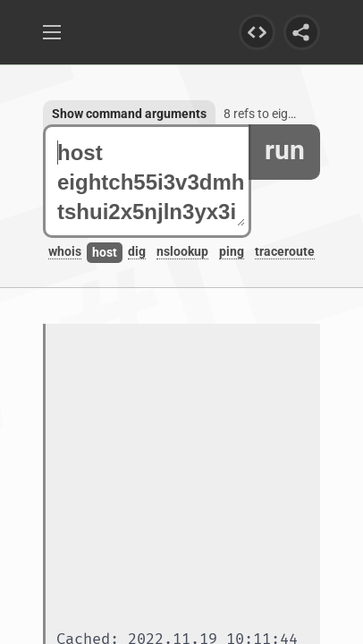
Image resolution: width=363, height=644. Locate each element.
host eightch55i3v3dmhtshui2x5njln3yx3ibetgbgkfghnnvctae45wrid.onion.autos (151, 182)
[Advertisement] (181, 479)
